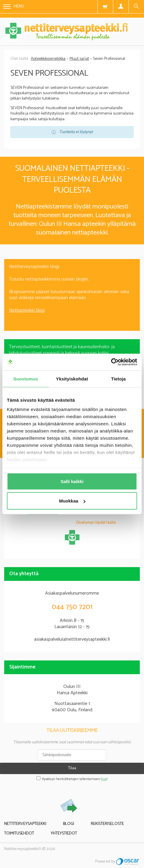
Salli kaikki (72, 481)
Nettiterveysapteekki (25, 824)
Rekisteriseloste (107, 824)
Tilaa (72, 768)
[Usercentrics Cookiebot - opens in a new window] (111, 362)
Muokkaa (72, 501)
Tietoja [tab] (118, 379)
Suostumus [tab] (26, 379)
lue (104, 779)
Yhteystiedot (64, 833)
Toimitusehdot (19, 833)
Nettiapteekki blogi (27, 310)
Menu (14, 6)
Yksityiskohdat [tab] (72, 379)
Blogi (69, 824)
